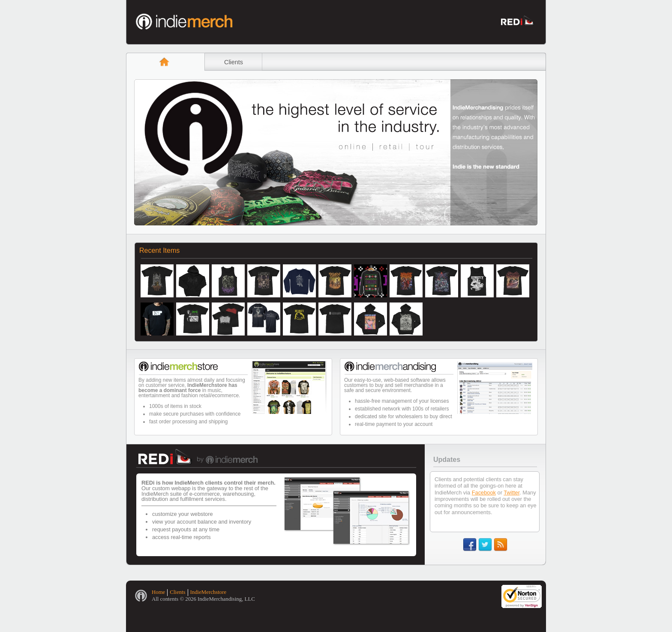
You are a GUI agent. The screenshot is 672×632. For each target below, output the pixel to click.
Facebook (484, 493)
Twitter (511, 493)
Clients (234, 62)
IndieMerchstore (208, 592)
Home (158, 592)
